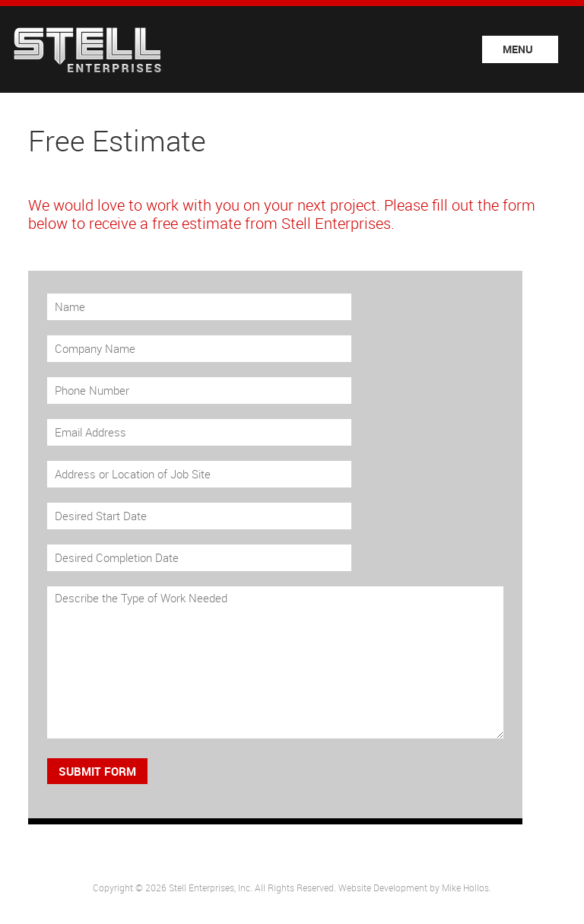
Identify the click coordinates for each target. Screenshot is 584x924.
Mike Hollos (465, 887)
